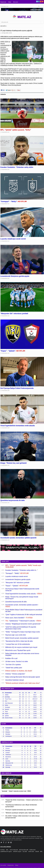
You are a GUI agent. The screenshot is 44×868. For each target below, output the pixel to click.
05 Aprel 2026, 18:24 (6, 169)
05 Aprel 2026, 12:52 (6, 465)
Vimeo (9, 842)
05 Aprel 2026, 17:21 (6, 204)
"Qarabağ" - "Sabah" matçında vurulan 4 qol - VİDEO (16, 791)
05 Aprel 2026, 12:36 (6, 503)
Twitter (37, 1)
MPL (7, 850)
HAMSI (41, 773)
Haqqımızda (3, 2)
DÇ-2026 (25, 852)
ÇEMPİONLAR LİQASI (6, 852)
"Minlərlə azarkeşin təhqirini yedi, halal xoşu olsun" (23, 813)
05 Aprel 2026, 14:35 (6, 353)
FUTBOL (3, 850)
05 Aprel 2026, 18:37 (6, 132)
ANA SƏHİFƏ (3, 26)
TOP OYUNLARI (14, 850)
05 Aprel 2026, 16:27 (6, 241)
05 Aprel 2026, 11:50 (6, 540)
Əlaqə (10, 2)
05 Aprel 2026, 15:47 (6, 278)
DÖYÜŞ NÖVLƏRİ (24, 850)
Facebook (39, 1)
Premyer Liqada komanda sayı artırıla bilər (20, 810)
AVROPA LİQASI (17, 852)
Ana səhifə (3, 865)
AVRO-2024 (31, 852)
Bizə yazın (16, 2)
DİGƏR (37, 852)
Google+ (41, 1)
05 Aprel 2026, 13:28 (6, 428)
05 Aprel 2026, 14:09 (6, 391)
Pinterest (43, 1)
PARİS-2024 (33, 850)
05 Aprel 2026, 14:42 (6, 316)
